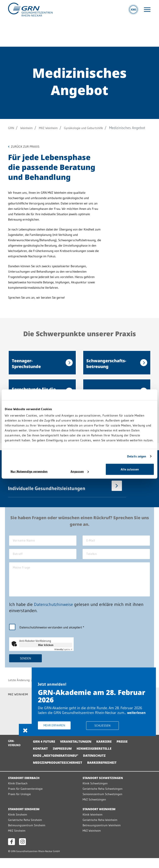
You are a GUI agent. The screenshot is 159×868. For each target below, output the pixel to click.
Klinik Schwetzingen (95, 793)
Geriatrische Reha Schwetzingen (104, 799)
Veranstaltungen (78, 751)
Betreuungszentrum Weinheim (102, 835)
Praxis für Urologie (20, 804)
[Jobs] (133, 11)
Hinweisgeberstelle (98, 758)
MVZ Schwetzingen (95, 809)
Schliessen (110, 732)
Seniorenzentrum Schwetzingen (103, 804)
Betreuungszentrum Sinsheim (27, 835)
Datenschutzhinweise (54, 614)
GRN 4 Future (45, 751)
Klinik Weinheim (93, 824)
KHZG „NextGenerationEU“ (57, 765)
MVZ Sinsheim (17, 840)
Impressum (64, 758)
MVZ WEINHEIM (18, 704)
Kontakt (41, 758)
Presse (128, 751)
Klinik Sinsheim (18, 824)
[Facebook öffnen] (11, 852)
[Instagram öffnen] (22, 852)
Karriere (109, 751)
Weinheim (29, 128)
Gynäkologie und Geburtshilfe (96, 128)
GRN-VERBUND (15, 753)
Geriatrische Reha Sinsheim (26, 830)
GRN (12, 128)
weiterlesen (59, 719)
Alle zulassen (130, 469)
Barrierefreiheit (107, 772)
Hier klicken (46, 654)
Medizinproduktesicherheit (59, 772)
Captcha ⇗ (63, 659)
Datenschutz (99, 765)
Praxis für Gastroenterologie (27, 799)
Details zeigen (137, 456)
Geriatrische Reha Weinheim (101, 830)
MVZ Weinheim (55, 128)
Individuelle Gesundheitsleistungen (47, 494)
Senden (26, 668)
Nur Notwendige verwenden (29, 471)
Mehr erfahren (66, 732)
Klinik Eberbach (18, 793)
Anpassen (80, 471)
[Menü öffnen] (147, 11)
